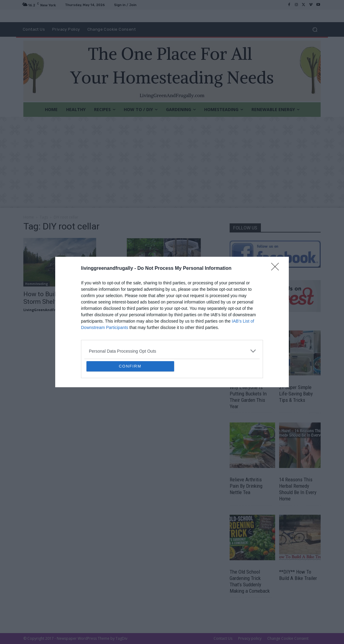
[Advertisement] (172, 162)
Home (29, 217)
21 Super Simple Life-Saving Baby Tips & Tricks (296, 394)
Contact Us (223, 638)
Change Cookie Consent (288, 638)
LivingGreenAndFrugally (45, 310)
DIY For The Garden (143, 284)
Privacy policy (250, 638)
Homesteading (37, 284)
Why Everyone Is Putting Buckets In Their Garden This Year (248, 397)
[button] (315, 30)
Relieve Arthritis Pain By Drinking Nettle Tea (246, 486)
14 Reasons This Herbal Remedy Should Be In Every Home (298, 489)
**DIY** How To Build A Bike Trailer (298, 575)
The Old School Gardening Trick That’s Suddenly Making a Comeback (250, 581)
